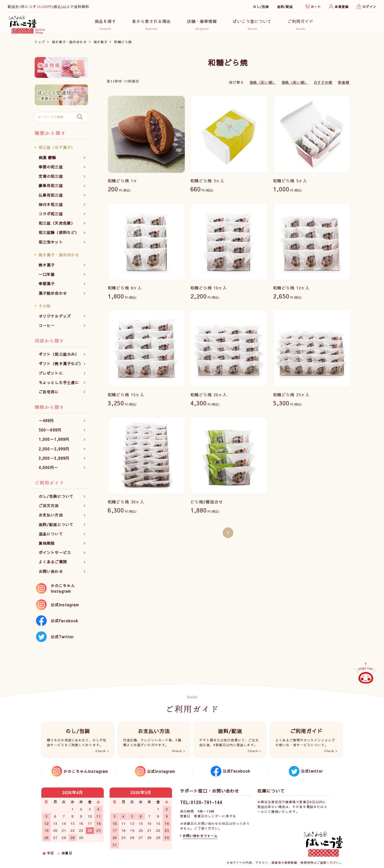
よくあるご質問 (53, 565)
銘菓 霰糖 (47, 160)
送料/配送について (56, 527)
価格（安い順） (263, 85)
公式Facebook (64, 623)
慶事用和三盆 (51, 188)
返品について (51, 536)
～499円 (46, 423)
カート (316, 7)
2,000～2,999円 (54, 451)
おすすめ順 (323, 85)
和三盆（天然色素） (57, 226)
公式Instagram (65, 607)
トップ (40, 45)
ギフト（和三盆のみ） (59, 357)
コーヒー (47, 328)
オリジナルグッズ (55, 319)
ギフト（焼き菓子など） (61, 366)
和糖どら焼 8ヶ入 (125, 290)
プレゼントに (51, 376)
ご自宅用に (49, 394)
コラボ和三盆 (51, 217)
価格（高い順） (295, 85)
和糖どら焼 (123, 45)
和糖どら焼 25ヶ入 (291, 397)
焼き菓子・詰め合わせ (69, 45)
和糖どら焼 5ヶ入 (290, 183)
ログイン (369, 7)
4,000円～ (48, 470)
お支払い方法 (51, 518)
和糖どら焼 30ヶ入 (126, 504)
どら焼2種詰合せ (207, 504)
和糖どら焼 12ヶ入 (291, 290)
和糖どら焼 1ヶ (123, 183)
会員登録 (342, 7)
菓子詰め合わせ (53, 296)
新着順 (344, 85)
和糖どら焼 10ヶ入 (209, 290)
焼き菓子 (101, 45)
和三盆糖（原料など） (59, 235)
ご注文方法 (49, 508)
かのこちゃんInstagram (63, 591)
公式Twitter (62, 639)
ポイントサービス (55, 555)
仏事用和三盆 (51, 198)
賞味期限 (47, 546)
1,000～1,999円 (54, 442)
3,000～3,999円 (54, 461)
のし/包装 (261, 7)
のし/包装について (56, 499)
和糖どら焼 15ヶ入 (126, 397)
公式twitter (312, 771)
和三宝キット (51, 245)
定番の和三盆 (51, 179)
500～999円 (50, 433)
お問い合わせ (51, 574)
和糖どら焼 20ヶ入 (209, 397)
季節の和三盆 (51, 170)
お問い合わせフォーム (200, 836)
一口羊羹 (47, 277)
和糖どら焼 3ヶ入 (207, 183)
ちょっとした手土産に (59, 385)
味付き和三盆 (51, 207)
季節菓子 (47, 286)
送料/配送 (285, 7)
